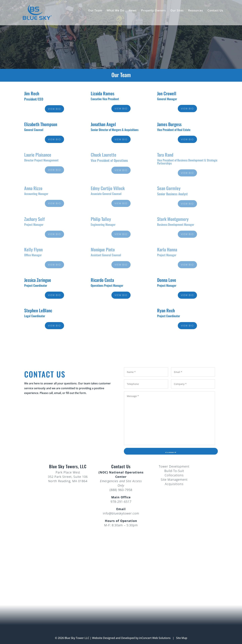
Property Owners (154, 11)
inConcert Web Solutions (155, 638)
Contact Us (215, 11)
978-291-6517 (121, 502)
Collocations (174, 475)
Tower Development (174, 466)
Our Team (95, 11)
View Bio (54, 109)
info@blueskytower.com (121, 513)
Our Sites (177, 11)
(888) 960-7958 (121, 490)
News (133, 11)
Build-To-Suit (174, 471)
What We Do (115, 11)
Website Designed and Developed (113, 638)
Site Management (174, 480)
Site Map (182, 638)
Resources (196, 11)
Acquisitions (174, 484)
